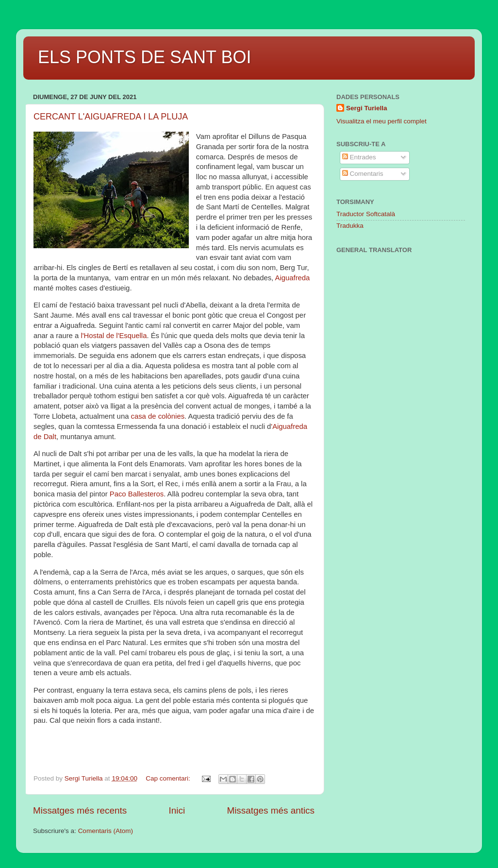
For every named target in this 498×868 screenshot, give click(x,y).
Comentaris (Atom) (106, 831)
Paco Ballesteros (137, 494)
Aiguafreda (293, 278)
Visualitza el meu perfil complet (382, 121)
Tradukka (350, 226)
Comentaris (363, 174)
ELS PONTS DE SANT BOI (144, 57)
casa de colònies (158, 416)
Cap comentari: (169, 778)
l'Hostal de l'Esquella (114, 336)
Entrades (359, 157)
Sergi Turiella (367, 108)
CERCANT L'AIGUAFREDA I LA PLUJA (111, 117)
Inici (177, 810)
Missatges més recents (80, 810)
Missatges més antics (271, 810)
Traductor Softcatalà (366, 214)
